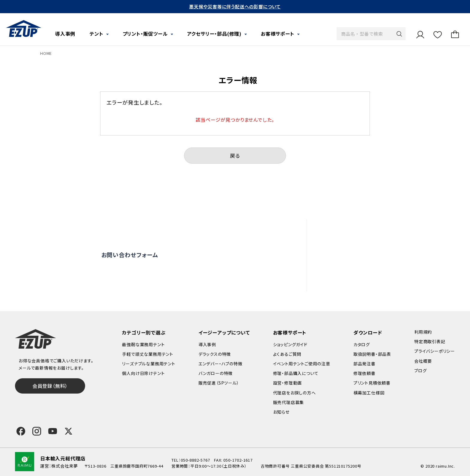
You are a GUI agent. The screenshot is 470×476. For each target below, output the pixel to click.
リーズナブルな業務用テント (149, 364)
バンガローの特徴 (216, 373)
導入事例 (65, 34)
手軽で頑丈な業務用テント (148, 354)
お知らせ (281, 412)
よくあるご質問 (354, 229)
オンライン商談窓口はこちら (225, 255)
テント (96, 34)
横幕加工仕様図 (369, 393)
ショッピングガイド (290, 344)
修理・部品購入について (296, 373)
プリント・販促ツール (145, 34)
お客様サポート (278, 34)
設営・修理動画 (354, 242)
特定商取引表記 (430, 341)
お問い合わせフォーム (130, 255)
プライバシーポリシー (435, 351)
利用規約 (423, 332)
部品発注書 (364, 364)
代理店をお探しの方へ (362, 268)
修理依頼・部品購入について (369, 255)
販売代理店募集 (355, 281)
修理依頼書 (364, 373)
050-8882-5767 (195, 460)
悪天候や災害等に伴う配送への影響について (235, 6)
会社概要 (423, 361)
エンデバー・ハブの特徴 (220, 364)
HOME (46, 53)
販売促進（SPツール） (219, 383)
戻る (235, 155)
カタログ (362, 344)
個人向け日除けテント (143, 373)
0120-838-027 (142, 280)
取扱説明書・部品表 (372, 354)
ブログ (420, 370)
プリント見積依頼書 (372, 383)
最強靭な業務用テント (143, 344)
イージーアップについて (224, 332)
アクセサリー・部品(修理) (214, 34)
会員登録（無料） (50, 386)
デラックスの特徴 (215, 354)
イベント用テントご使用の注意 (302, 364)
